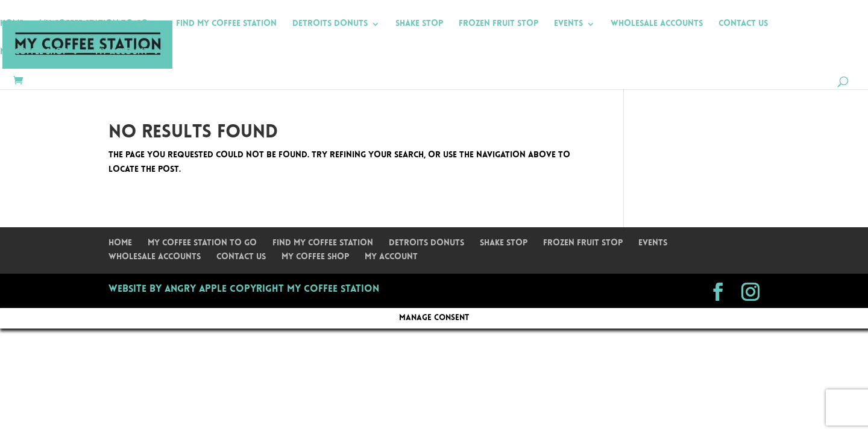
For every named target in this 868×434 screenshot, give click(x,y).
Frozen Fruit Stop (498, 24)
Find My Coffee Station (226, 24)
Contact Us (743, 24)
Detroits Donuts (330, 24)
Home (12, 24)
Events (568, 24)
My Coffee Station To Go (94, 24)
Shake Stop (419, 24)
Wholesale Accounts (657, 24)
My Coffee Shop (34, 52)
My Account (122, 52)
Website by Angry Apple (168, 289)
